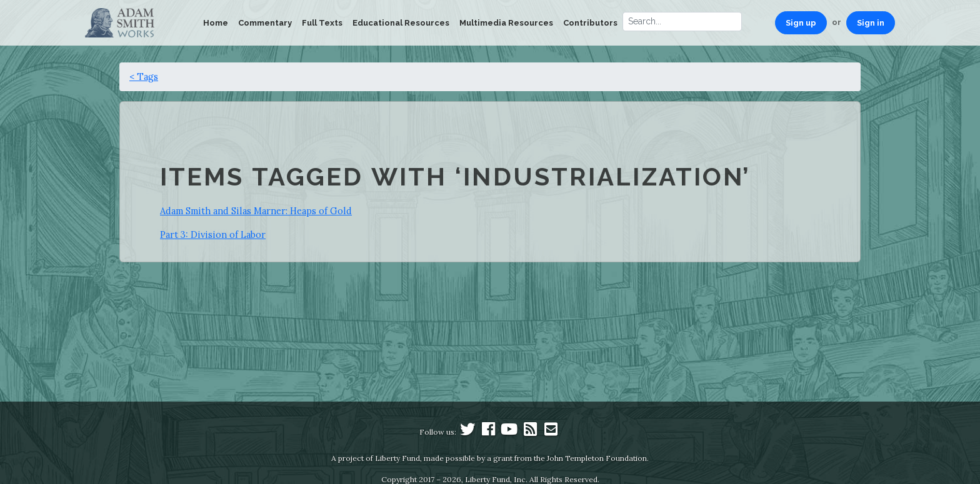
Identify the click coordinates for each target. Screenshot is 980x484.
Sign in (871, 23)
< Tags (144, 77)
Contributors (590, 23)
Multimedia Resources (506, 23)
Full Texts (322, 23)
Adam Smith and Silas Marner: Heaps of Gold (256, 211)
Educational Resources (401, 23)
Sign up (801, 23)
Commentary (265, 23)
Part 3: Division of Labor (213, 235)
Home (216, 23)
